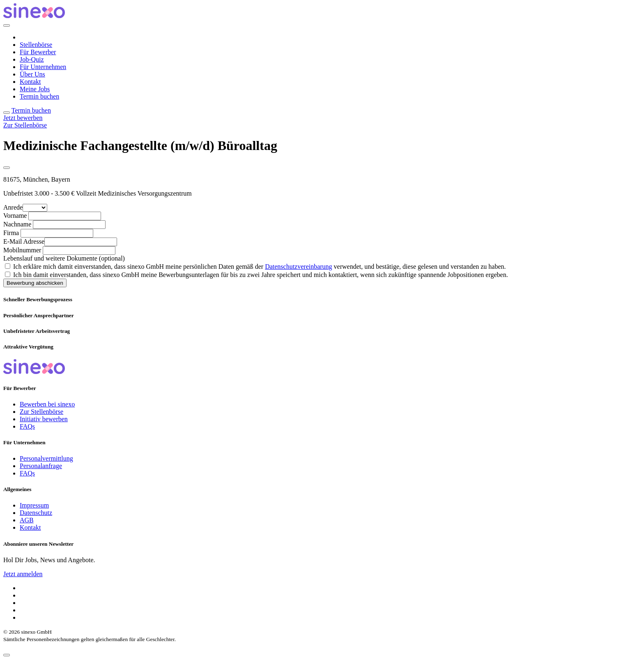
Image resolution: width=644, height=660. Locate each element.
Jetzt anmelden (23, 574)
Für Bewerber (38, 52)
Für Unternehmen (43, 67)
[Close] (7, 25)
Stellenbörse (36, 45)
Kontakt (30, 82)
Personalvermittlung (46, 458)
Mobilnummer (22, 250)
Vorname (15, 216)
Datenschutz (36, 513)
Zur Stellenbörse (25, 125)
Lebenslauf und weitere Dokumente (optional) (64, 258)
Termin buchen (39, 96)
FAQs (27, 426)
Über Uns (32, 74)
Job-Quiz (32, 59)
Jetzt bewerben (23, 118)
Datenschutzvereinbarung (298, 267)
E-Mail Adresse (24, 241)
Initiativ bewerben (44, 419)
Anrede (13, 207)
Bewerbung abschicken (35, 283)
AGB (27, 520)
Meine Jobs (35, 89)
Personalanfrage (41, 466)
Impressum (34, 505)
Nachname (17, 224)
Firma (11, 233)
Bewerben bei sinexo (47, 404)
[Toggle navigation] (7, 113)
